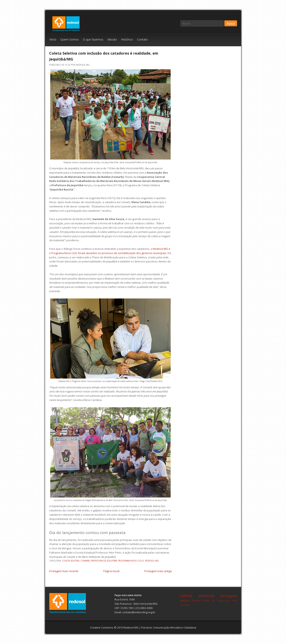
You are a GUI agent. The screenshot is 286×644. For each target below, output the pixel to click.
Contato (142, 39)
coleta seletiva (71, 561)
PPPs (235, 601)
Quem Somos (70, 39)
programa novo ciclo (131, 561)
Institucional (224, 601)
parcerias (184, 605)
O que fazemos (93, 39)
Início (53, 39)
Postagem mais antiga (158, 571)
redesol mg (152, 561)
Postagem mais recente (64, 571)
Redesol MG (131, 627)
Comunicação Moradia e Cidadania (175, 627)
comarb (85, 561)
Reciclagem (229, 596)
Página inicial (111, 571)
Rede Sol (209, 600)
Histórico (127, 39)
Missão (112, 39)
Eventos (196, 600)
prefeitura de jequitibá (104, 561)
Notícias (185, 600)
